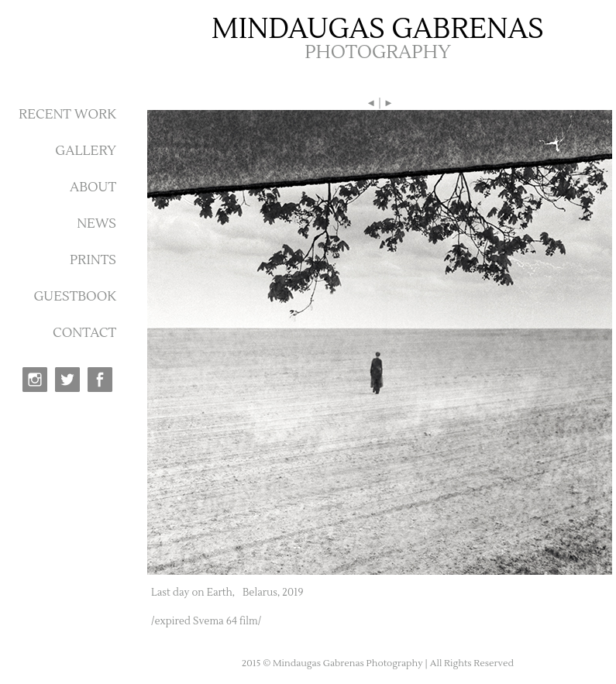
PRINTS (93, 260)
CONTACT (84, 333)
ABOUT (93, 187)
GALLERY (86, 151)
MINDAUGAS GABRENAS (378, 29)
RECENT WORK (67, 115)
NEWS (96, 224)
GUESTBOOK (75, 297)
